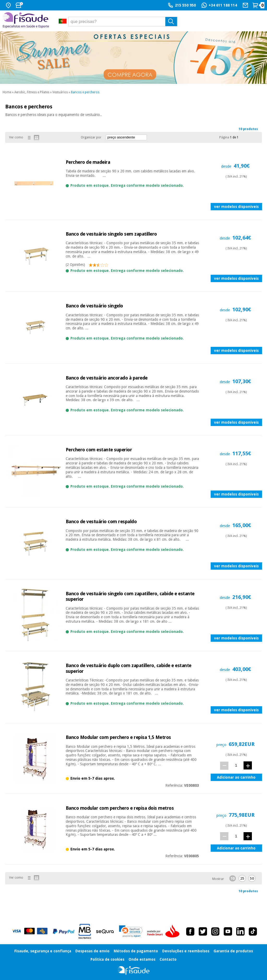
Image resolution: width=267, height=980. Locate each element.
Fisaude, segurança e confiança (43, 951)
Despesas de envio (92, 951)
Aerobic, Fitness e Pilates (32, 92)
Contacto (168, 959)
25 (242, 878)
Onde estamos (142, 959)
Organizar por (91, 137)
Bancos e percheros (85, 92)
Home (7, 92)
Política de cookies (107, 959)
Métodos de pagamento (136, 951)
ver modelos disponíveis (236, 207)
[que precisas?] (123, 22)
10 (233, 878)
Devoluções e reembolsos (186, 951)
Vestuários (60, 92)
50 (252, 878)
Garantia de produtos (233, 951)
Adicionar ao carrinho (236, 777)
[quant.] (236, 765)
